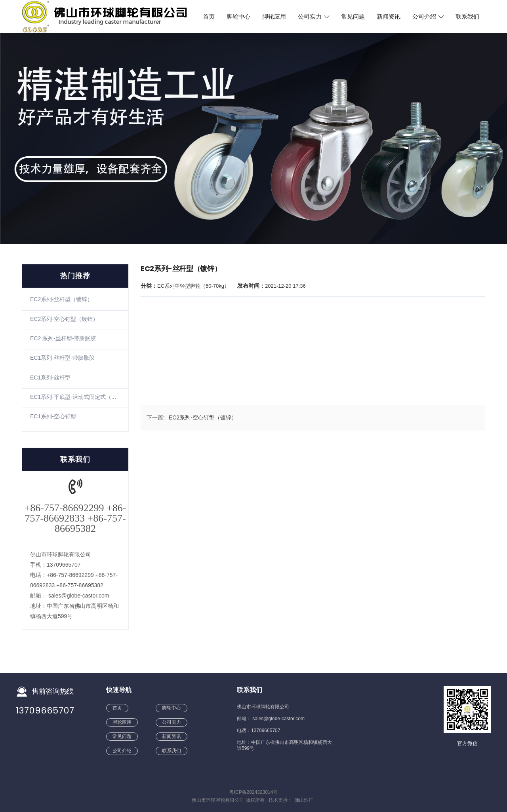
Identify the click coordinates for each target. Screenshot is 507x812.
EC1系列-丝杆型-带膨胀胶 (62, 358)
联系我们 (467, 17)
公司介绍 (428, 17)
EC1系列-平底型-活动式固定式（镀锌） (79, 397)
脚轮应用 (274, 17)
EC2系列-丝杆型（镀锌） (61, 299)
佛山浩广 (304, 800)
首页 (209, 17)
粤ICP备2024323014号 (254, 792)
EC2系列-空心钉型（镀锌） (64, 319)
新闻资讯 (389, 17)
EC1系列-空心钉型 (53, 416)
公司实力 (314, 17)
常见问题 (353, 17)
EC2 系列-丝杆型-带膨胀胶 (63, 338)
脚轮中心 (238, 17)
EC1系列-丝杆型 (50, 378)
